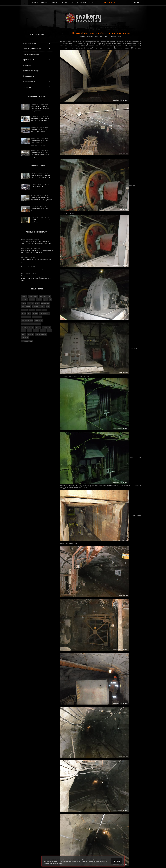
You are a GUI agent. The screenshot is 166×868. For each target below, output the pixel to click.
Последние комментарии (37, 232)
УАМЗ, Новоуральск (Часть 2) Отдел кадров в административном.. (41, 143)
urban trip (24, 300)
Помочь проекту (109, 3)
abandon (24, 296)
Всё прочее (37, 87)
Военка (24, 303)
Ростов (24, 313)
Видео (54, 3)
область (36, 331)
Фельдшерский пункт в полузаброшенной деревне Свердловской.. (40, 109)
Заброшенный (26, 307)
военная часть (26, 317)
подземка (43, 331)
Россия (44, 310)
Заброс (37, 303)
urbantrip (32, 300)
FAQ (72, 3)
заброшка (38, 327)
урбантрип (31, 334)
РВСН (38, 310)
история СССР (47, 327)
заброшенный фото (27, 327)
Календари (82, 3)
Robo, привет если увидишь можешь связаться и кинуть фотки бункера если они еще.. (36, 278)
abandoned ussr (33, 296)
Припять (32, 310)
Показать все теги (27, 341)
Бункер (46, 300)
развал (50, 331)
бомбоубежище (45, 313)
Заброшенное (45, 303)
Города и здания (37, 60)
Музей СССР (94, 3)
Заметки (64, 3)
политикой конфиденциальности (69, 861)
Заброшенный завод (38, 307)
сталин (24, 334)
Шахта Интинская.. (37, 186)
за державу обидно (27, 320)
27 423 (114, 37)
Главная (34, 3)
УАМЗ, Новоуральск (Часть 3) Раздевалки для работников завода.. (41, 155)
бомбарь (35, 313)
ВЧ (51, 300)
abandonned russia (45, 296)
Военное (30, 303)
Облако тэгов (37, 289)
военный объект (37, 317)
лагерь (24, 331)
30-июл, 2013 (92, 37)
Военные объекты (37, 43)
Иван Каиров (104, 37)
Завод (48, 307)
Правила (45, 3)
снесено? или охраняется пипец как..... (34, 269)
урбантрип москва (41, 334)
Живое (83, 37)
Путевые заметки (37, 81)
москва (30, 331)
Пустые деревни (37, 76)
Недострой (25, 310)
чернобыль (25, 338)
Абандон (39, 300)
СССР (29, 313)
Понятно (117, 861)
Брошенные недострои (37, 54)
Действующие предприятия (37, 71)
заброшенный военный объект (31, 324)
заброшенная (39, 320)
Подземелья (37, 65)
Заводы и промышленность (37, 49)
